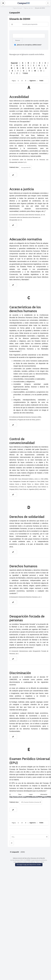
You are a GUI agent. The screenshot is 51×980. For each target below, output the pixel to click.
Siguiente (26, 79)
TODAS (35, 79)
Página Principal (14, 8)
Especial (8, 64)
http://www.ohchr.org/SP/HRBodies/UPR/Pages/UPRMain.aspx (27, 726)
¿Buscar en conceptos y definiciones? (21, 46)
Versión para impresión (27, 24)
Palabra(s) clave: (7, 158)
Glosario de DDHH (37, 8)
